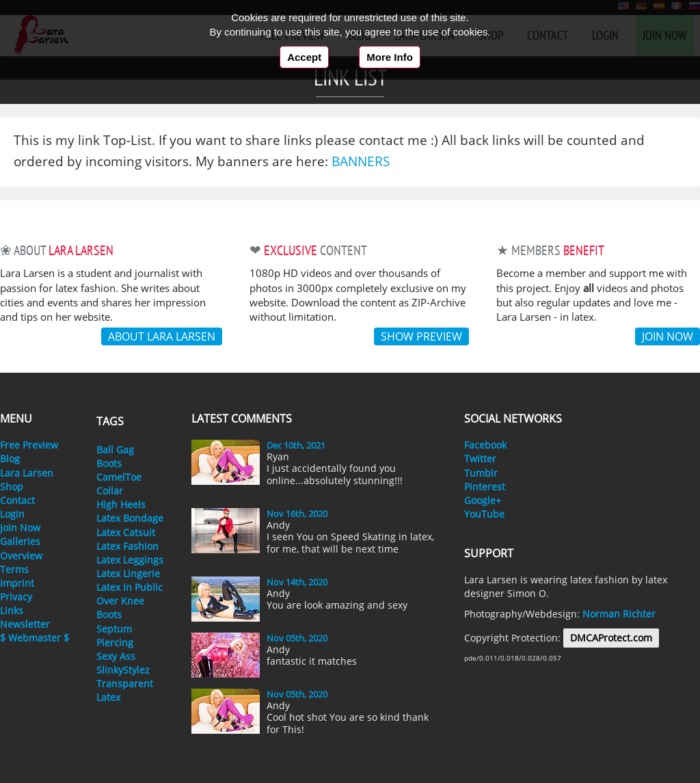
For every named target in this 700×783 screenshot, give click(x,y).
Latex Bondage (130, 518)
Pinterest (485, 487)
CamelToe (119, 477)
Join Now (20, 528)
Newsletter (25, 624)
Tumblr (481, 473)
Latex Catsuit (126, 532)
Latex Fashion (127, 546)
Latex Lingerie (128, 573)
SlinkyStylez (123, 670)
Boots (109, 463)
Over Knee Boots (120, 608)
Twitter (480, 459)
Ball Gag (115, 450)
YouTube (484, 514)
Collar (110, 491)
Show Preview (421, 336)
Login (12, 514)
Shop (12, 487)
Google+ (483, 500)
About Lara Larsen (162, 336)
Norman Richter (619, 614)
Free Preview (29, 445)
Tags (110, 421)
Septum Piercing (115, 636)
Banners (361, 161)
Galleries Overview (21, 548)
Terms (14, 569)
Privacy (16, 597)
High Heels (121, 504)
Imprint (17, 583)
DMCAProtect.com (611, 638)
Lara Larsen (27, 473)
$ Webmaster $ (35, 638)
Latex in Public (130, 587)
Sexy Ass (116, 656)
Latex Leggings (130, 560)
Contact (17, 500)
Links (12, 610)
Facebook (485, 445)
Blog (10, 459)
